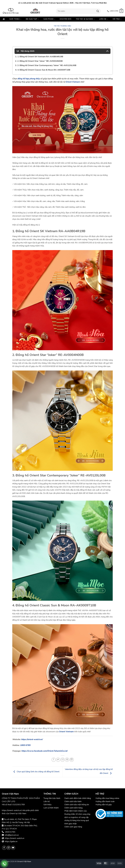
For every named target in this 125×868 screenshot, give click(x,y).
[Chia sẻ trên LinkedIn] (72, 760)
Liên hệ (104, 19)
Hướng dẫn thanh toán (105, 801)
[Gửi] (98, 11)
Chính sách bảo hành (73, 801)
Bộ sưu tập (32, 19)
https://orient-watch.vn (15, 838)
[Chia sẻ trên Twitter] (58, 760)
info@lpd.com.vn (12, 835)
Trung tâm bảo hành (52, 798)
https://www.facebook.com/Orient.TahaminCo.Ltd (44, 751)
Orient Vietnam (73, 82)
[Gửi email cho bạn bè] (63, 760)
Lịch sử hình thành (51, 808)
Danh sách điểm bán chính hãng (78, 798)
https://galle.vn (11, 841)
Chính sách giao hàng (73, 827)
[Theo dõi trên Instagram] (9, 848)
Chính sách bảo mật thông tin (77, 805)
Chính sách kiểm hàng (73, 808)
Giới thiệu (15, 19)
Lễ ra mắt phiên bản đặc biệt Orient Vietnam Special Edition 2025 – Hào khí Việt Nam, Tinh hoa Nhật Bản (63, 3)
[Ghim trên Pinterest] (67, 760)
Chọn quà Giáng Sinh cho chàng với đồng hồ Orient (36, 772)
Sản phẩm (49, 19)
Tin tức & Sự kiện (85, 19)
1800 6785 (25, 745)
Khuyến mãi (66, 19)
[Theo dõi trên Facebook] (4, 848)
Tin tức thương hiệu (62, 26)
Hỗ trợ (117, 19)
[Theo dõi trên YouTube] (13, 848)
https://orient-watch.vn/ (32, 739)
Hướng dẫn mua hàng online (107, 798)
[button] (121, 11)
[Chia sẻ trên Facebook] (54, 760)
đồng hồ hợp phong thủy (29, 79)
